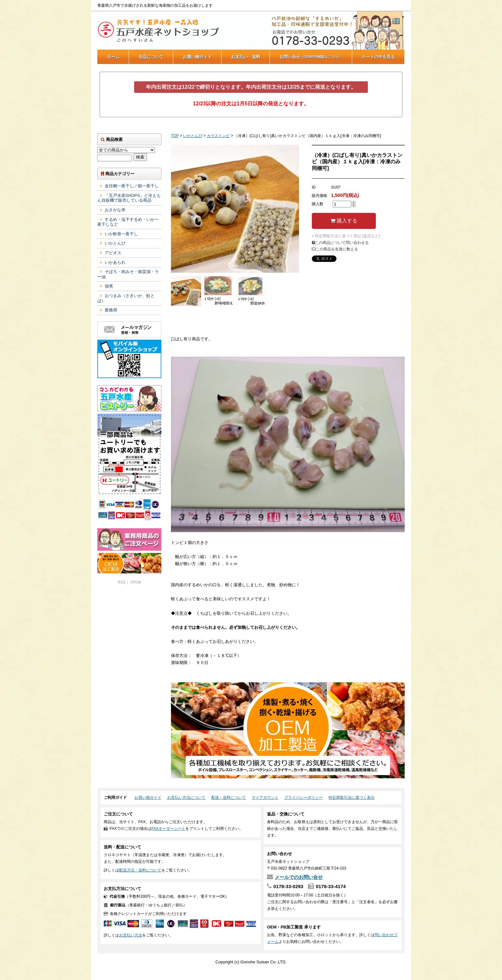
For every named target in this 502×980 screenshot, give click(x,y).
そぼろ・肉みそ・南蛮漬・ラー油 (128, 274)
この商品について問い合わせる (340, 243)
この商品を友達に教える (335, 249)
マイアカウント (265, 798)
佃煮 (109, 286)
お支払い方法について (186, 798)
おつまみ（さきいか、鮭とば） (126, 298)
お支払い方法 (131, 935)
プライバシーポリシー (304, 798)
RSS (122, 582)
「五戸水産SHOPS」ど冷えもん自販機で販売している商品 (129, 198)
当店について (151, 57)
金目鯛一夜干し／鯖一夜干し (132, 186)
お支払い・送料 (246, 57)
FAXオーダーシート (169, 829)
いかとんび (193, 136)
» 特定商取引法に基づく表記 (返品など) (346, 236)
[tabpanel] (235, 209)
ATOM (136, 582)
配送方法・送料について (140, 870)
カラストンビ (218, 136)
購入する (344, 221)
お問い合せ (311, 57)
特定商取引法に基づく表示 (352, 798)
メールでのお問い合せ (299, 877)
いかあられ (115, 262)
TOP (175, 136)
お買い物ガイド (197, 57)
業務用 (111, 310)
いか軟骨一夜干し (121, 234)
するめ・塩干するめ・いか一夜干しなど (128, 222)
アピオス (113, 253)
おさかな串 (115, 210)
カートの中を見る (378, 57)
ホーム (113, 57)
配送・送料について (229, 798)
